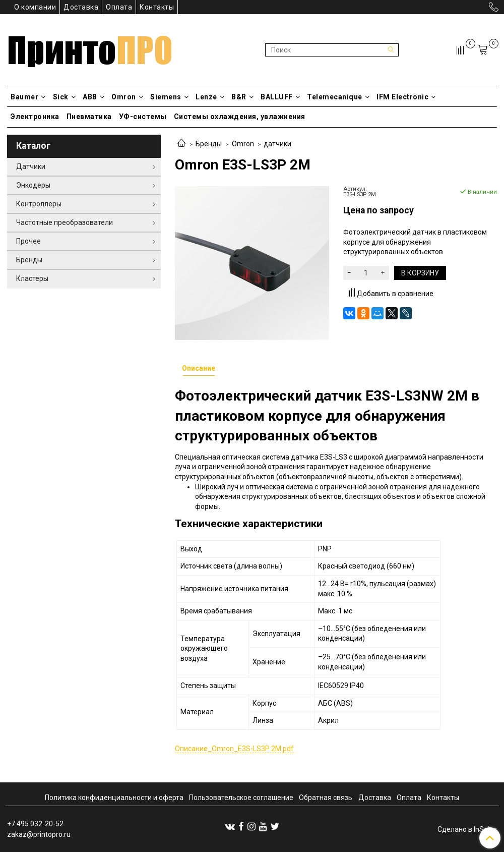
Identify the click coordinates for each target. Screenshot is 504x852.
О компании (35, 7)
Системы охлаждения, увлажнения (240, 117)
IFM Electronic (406, 97)
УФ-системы (143, 117)
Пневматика (89, 117)
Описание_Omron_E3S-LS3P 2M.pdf (234, 749)
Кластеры (32, 278)
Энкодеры (33, 185)
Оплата (119, 7)
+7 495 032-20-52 (35, 824)
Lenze (210, 97)
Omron (127, 97)
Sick (65, 97)
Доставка (81, 7)
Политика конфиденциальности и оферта (114, 798)
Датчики (31, 166)
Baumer (28, 97)
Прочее (28, 241)
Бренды (209, 144)
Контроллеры (39, 204)
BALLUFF (280, 97)
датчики (277, 144)
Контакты (157, 7)
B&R (242, 97)
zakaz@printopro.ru (39, 834)
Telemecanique (338, 97)
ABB (93, 97)
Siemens (169, 97)
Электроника (35, 117)
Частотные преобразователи (65, 222)
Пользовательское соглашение (241, 798)
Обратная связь (326, 798)
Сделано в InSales (467, 829)
